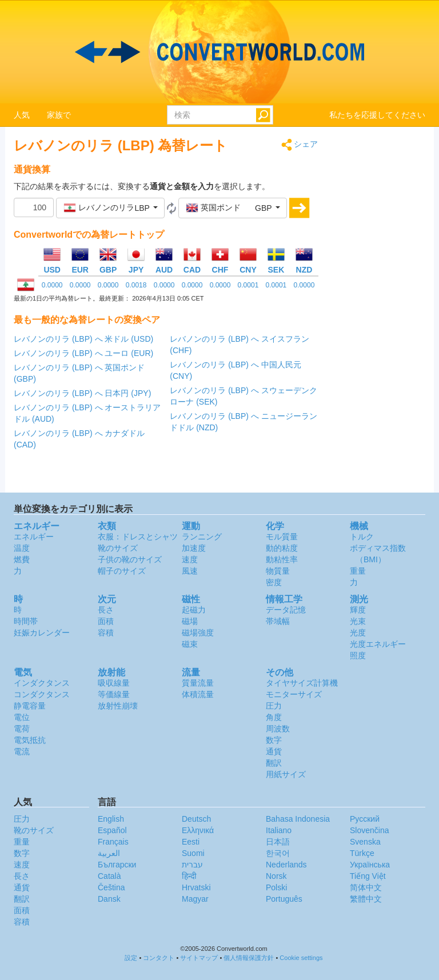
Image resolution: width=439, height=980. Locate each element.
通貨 (274, 751)
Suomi (193, 853)
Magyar (195, 899)
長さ (106, 610)
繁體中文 (366, 899)
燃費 (22, 559)
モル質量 (282, 537)
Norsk (276, 876)
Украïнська (370, 865)
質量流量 (198, 683)
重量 (358, 571)
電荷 (22, 729)
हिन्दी (189, 876)
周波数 (278, 729)
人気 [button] (22, 115)
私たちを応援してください (377, 115)
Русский (365, 819)
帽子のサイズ (122, 571)
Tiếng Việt (368, 876)
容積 (106, 633)
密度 (274, 582)
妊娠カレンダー (42, 633)
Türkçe (362, 853)
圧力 (274, 706)
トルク (362, 537)
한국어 (278, 853)
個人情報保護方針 (249, 958)
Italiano (279, 830)
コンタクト (159, 958)
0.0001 (248, 285)
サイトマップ (199, 958)
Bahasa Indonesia (298, 819)
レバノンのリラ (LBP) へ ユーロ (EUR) (83, 353)
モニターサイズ (294, 694)
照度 (358, 655)
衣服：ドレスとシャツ (138, 537)
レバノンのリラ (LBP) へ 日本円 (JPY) (82, 393)
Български (117, 865)
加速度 (194, 548)
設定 (131, 958)
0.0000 (52, 285)
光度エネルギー (378, 644)
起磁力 (194, 610)
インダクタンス (42, 683)
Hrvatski (196, 887)
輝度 (358, 610)
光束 (358, 621)
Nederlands (286, 865)
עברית (192, 865)
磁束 (190, 644)
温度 (22, 548)
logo (219, 52)
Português (284, 899)
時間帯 (26, 621)
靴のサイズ (118, 548)
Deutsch (196, 819)
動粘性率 (282, 559)
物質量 (278, 571)
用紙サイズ (286, 774)
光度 (358, 633)
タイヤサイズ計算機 (302, 683)
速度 (190, 559)
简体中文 (366, 887)
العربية (109, 853)
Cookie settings (301, 958)
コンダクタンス (42, 694)
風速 (190, 571)
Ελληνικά (198, 830)
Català (109, 876)
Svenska (365, 842)
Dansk (109, 899)
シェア (300, 145)
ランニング (202, 537)
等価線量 (114, 694)
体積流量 (198, 694)
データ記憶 (286, 610)
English (111, 819)
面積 (106, 621)
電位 (22, 717)
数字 (274, 740)
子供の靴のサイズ (130, 559)
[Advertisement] (381, 310)
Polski (276, 887)
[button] (110, 208)
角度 (274, 717)
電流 (22, 751)
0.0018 (136, 285)
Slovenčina (370, 830)
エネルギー (34, 537)
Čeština (111, 887)
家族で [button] (59, 115)
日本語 (278, 842)
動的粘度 (282, 548)
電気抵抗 (30, 740)
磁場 (190, 621)
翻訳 (274, 763)
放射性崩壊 (118, 706)
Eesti (191, 842)
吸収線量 (114, 683)
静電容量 (30, 706)
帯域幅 (278, 621)
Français (113, 842)
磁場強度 (198, 633)
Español (112, 830)
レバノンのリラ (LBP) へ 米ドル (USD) (83, 339)
